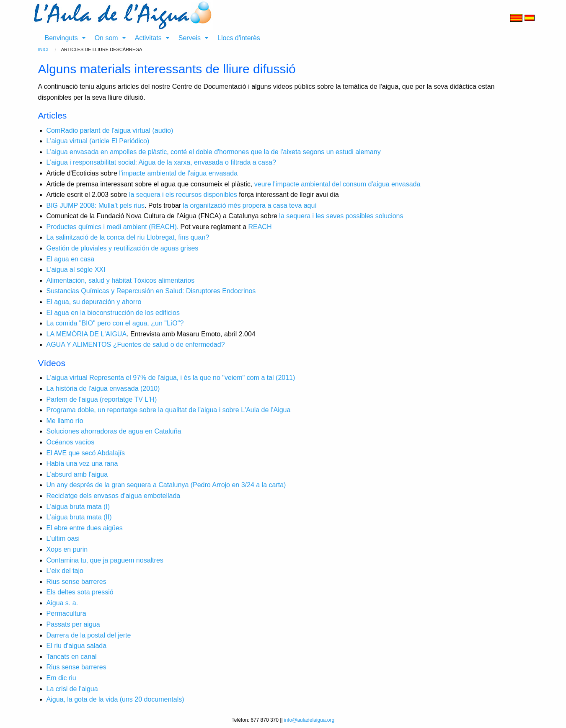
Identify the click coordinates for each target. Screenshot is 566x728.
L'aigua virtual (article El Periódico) (98, 141)
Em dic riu (61, 678)
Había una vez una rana (82, 463)
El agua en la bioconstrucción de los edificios (113, 313)
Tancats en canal (72, 657)
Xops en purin (67, 549)
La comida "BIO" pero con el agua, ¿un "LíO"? (115, 323)
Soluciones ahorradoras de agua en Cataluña (114, 431)
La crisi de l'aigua (72, 689)
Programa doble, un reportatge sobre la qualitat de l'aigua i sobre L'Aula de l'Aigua (169, 410)
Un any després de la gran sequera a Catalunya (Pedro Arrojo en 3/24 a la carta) (166, 485)
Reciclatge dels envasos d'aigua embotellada (114, 496)
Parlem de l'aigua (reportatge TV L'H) (102, 399)
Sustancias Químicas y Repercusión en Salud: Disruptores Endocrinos (151, 291)
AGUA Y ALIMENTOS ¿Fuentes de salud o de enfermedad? (136, 345)
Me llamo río (65, 421)
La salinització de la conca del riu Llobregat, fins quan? (128, 237)
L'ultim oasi (63, 538)
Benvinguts (61, 38)
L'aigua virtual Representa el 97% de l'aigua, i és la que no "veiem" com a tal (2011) (171, 378)
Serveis (190, 38)
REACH (260, 227)
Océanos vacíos (71, 442)
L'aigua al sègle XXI (76, 270)
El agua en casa (71, 259)
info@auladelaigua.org (309, 720)
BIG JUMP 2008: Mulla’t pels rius (96, 205)
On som (106, 38)
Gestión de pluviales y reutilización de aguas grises (123, 248)
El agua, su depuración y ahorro (94, 302)
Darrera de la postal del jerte (89, 635)
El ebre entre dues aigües (85, 528)
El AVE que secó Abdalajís (86, 453)
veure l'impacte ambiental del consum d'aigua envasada (337, 184)
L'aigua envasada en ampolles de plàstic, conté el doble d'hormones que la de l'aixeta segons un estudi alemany (214, 152)
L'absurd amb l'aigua (77, 474)
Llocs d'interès (239, 38)
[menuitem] (63, 38)
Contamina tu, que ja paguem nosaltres (105, 560)
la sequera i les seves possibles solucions (341, 216)
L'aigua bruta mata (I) (78, 507)
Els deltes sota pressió (80, 592)
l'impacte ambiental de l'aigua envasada (178, 173)
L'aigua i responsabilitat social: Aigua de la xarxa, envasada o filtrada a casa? (161, 162)
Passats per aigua (73, 624)
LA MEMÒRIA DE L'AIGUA (87, 334)
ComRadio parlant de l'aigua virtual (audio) (110, 130)
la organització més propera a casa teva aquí (250, 205)
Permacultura (66, 613)
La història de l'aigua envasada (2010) (103, 389)
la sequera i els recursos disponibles (183, 195)
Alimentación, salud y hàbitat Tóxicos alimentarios (121, 280)
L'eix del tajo (65, 571)
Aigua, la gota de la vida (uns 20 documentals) (115, 699)
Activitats (148, 38)
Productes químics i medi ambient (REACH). (113, 227)
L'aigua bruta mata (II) (79, 517)
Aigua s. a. (62, 603)
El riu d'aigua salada (77, 646)
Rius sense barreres (76, 582)
